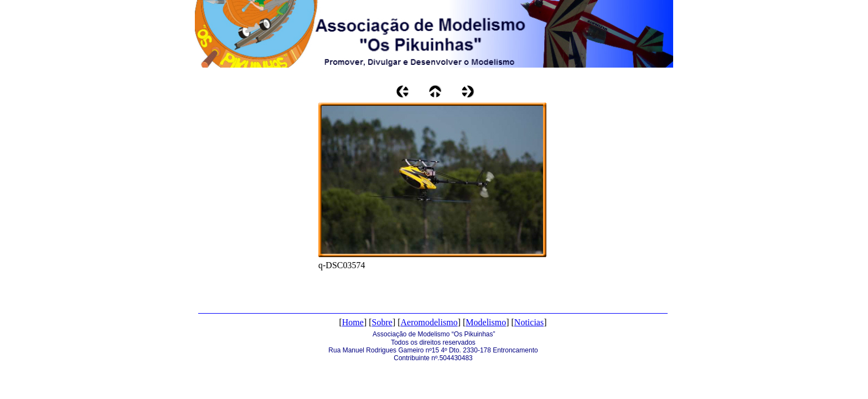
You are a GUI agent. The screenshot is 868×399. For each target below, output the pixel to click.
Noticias (529, 322)
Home (353, 322)
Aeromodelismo (429, 322)
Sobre (382, 322)
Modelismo (486, 322)
